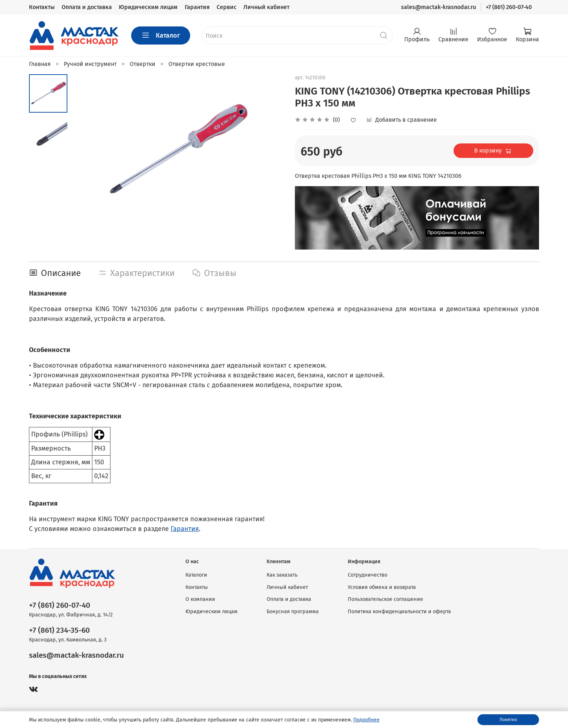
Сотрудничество (367, 575)
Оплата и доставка (87, 7)
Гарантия (197, 7)
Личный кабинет (266, 7)
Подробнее (366, 720)
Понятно (508, 720)
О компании (200, 599)
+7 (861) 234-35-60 (59, 630)
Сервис (227, 7)
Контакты (42, 7)
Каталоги (196, 575)
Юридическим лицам (148, 7)
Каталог (161, 35)
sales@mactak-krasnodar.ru (438, 7)
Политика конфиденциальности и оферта (399, 612)
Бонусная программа (293, 612)
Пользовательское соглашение (385, 599)
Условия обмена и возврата (382, 587)
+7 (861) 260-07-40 (509, 7)
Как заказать (282, 575)
